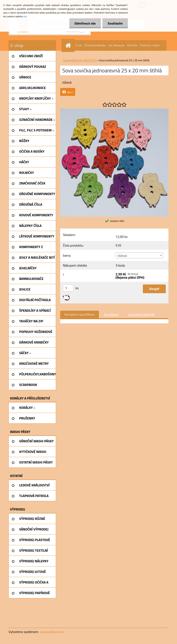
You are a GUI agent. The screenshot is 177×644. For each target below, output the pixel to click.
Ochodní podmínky (95, 45)
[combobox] (139, 255)
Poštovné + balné (150, 45)
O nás (79, 45)
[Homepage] (69, 45)
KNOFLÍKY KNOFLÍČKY (84, 60)
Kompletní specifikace (80, 314)
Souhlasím (115, 23)
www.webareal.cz (52, 632)
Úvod (66, 60)
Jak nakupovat (117, 45)
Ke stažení (111, 314)
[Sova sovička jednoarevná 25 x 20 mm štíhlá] (114, 110)
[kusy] (68, 288)
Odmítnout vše (85, 23)
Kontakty (132, 45)
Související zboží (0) (141, 314)
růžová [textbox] (122, 256)
